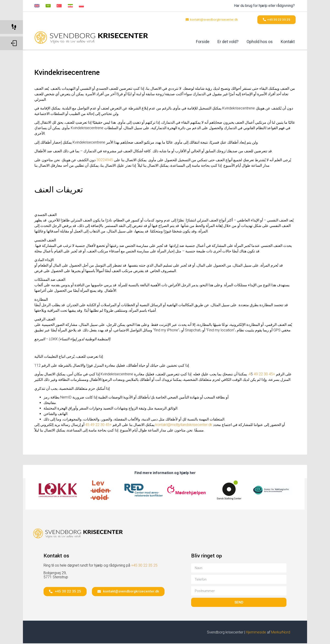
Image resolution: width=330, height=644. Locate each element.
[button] (208, 20)
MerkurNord (281, 633)
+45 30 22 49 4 (262, 375)
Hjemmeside (256, 633)
